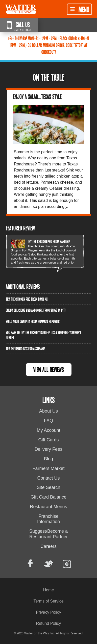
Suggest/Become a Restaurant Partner (48, 534)
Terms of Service (48, 601)
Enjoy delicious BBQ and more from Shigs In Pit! (36, 310)
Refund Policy (49, 623)
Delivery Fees (48, 449)
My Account (48, 430)
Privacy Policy (48, 612)
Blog (48, 459)
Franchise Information (48, 519)
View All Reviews (49, 369)
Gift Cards (48, 440)
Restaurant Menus (48, 507)
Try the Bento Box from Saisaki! (25, 349)
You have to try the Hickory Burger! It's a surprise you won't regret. (43, 335)
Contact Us (48, 478)
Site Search (48, 487)
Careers (48, 546)
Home (49, 590)
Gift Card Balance (48, 497)
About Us (48, 411)
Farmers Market (48, 468)
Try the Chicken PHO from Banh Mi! (49, 241)
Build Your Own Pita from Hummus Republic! (33, 321)
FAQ (48, 421)
